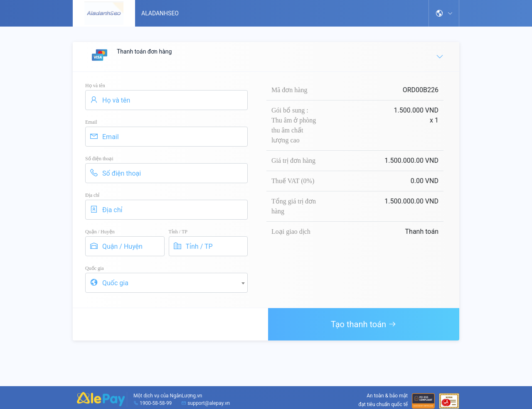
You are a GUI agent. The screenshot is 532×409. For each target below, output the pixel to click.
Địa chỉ (92, 195)
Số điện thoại (99, 159)
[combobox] (166, 283)
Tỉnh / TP (178, 232)
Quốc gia (95, 268)
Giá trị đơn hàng (293, 160)
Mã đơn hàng (289, 90)
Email (91, 122)
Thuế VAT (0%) (293, 181)
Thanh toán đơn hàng (267, 56)
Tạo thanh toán (364, 324)
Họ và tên (95, 86)
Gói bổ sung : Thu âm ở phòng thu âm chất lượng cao (294, 125)
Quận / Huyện (100, 232)
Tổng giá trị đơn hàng (294, 206)
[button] (444, 13)
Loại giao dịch (291, 231)
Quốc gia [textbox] (115, 283)
